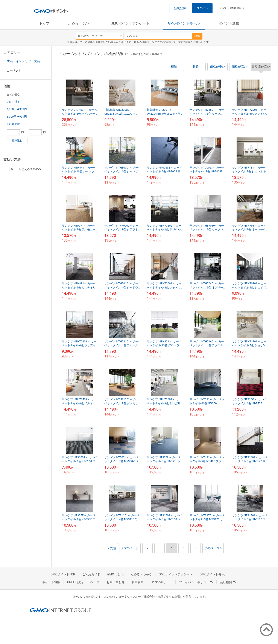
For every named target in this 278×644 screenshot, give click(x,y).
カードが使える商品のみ (23, 169)
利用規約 (138, 582)
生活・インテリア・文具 (23, 61)
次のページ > (213, 548)
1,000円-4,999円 (17, 109)
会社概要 (228, 582)
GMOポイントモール (184, 23)
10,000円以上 (15, 124)
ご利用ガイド (91, 574)
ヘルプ (223, 8)
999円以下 (13, 102)
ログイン (202, 8)
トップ (44, 23)
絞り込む (17, 141)
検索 (197, 36)
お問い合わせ (115, 582)
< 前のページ (130, 548)
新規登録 (180, 8)
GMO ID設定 (237, 8)
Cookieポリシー (161, 582)
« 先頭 (112, 548)
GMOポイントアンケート (130, 23)
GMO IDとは (115, 574)
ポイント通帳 (229, 23)
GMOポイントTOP (63, 574)
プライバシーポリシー (196, 582)
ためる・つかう (80, 23)
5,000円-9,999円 (17, 117)
